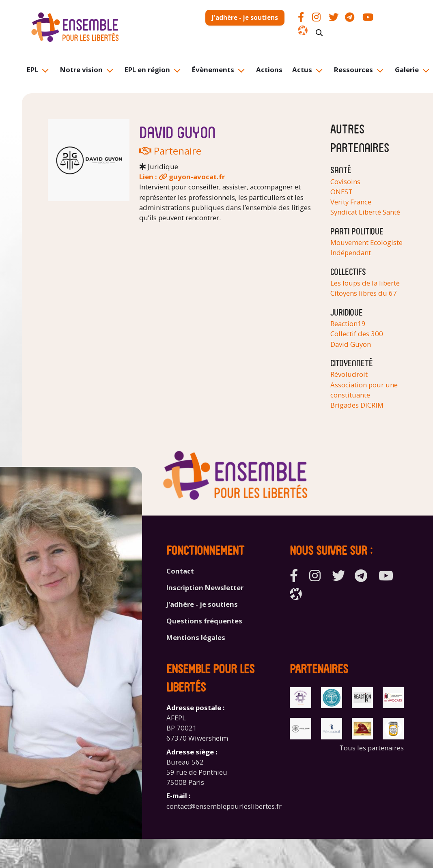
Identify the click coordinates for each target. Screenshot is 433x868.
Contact (180, 571)
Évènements (213, 70)
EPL (32, 70)
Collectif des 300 (357, 334)
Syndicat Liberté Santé (365, 212)
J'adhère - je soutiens (245, 17)
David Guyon (351, 344)
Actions (269, 70)
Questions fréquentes (204, 621)
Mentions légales (196, 637)
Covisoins (345, 182)
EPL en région (147, 70)
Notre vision (81, 70)
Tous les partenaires (372, 748)
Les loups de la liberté (365, 283)
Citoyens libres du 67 (364, 293)
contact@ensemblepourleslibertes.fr (224, 806)
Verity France (351, 202)
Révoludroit (349, 374)
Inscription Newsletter (205, 588)
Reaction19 (348, 323)
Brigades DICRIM (357, 405)
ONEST (341, 192)
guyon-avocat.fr (197, 177)
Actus (302, 70)
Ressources (353, 70)
